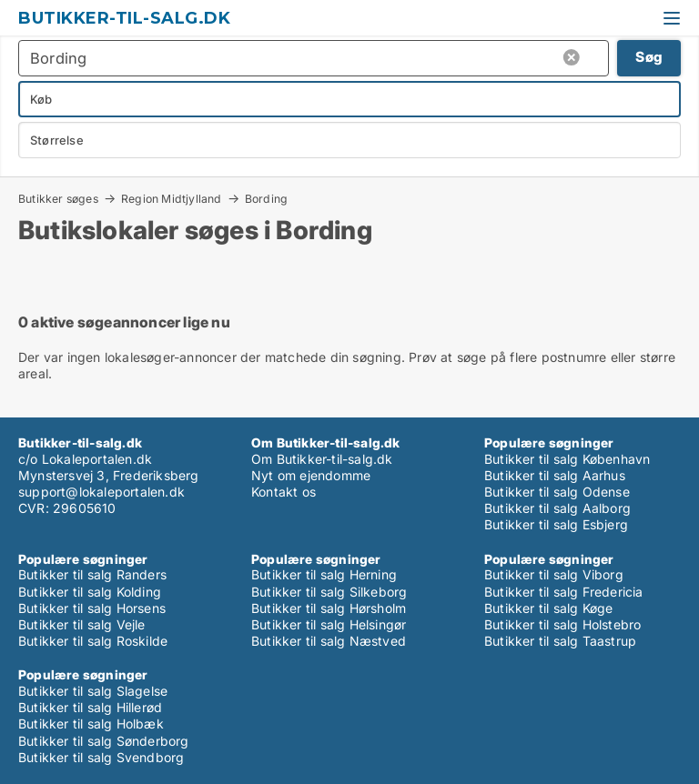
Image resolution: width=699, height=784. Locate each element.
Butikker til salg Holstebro (562, 624)
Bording (266, 199)
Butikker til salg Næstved (329, 641)
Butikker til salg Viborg (554, 574)
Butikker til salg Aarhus (555, 475)
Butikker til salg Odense (557, 492)
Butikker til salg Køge (548, 608)
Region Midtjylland (172, 198)
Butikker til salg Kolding (90, 592)
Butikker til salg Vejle (82, 624)
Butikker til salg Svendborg (101, 757)
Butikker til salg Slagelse (93, 691)
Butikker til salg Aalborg (557, 508)
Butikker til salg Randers (92, 574)
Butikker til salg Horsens (92, 608)
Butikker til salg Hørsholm (329, 608)
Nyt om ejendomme (311, 475)
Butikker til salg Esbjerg (556, 524)
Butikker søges (58, 198)
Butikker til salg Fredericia (564, 592)
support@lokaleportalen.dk (101, 492)
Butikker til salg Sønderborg (104, 741)
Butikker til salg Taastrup (560, 641)
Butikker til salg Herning (324, 574)
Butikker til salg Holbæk (91, 724)
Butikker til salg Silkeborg (329, 592)
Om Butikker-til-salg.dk (322, 459)
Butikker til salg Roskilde (93, 641)
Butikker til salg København (567, 459)
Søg (649, 57)
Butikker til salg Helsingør (329, 624)
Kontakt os (284, 492)
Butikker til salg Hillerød (90, 707)
